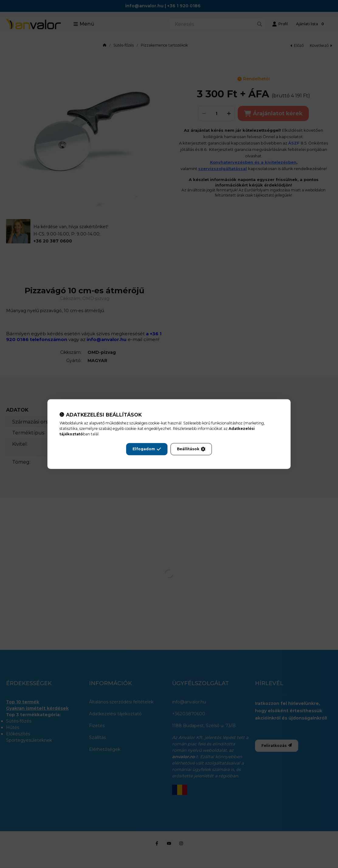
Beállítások (191, 449)
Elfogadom (147, 449)
